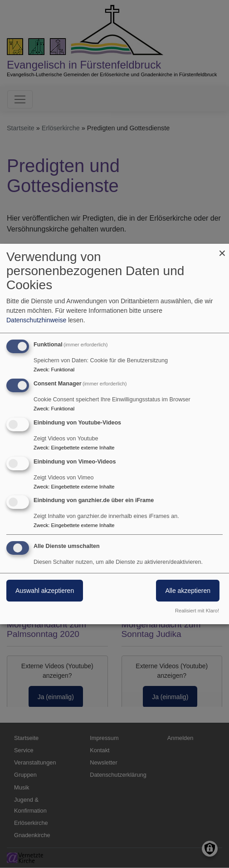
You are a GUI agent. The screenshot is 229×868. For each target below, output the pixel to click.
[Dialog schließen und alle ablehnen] (222, 249)
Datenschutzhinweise (36, 320)
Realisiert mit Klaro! (197, 611)
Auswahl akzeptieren (45, 591)
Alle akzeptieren (188, 591)
